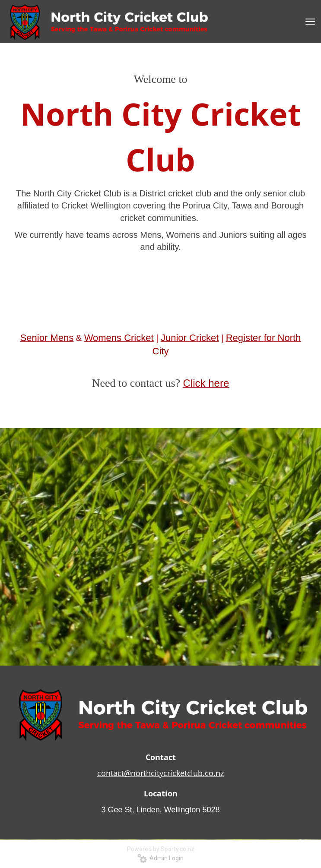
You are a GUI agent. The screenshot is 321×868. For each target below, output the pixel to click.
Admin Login (160, 858)
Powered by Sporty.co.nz (161, 849)
